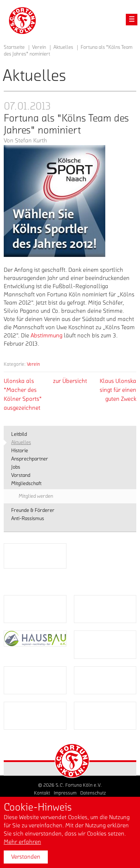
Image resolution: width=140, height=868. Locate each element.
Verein (33, 364)
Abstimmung (46, 336)
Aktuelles (63, 47)
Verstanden (26, 857)
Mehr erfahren (22, 842)
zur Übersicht (70, 381)
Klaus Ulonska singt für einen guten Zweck (118, 390)
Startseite (14, 47)
